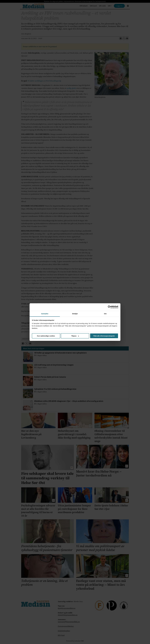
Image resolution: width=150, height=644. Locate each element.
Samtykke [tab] (45, 314)
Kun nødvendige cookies (46, 336)
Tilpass (75, 336)
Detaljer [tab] (75, 314)
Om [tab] (105, 314)
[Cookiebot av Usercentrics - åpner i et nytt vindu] (109, 307)
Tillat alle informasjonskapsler (104, 336)
